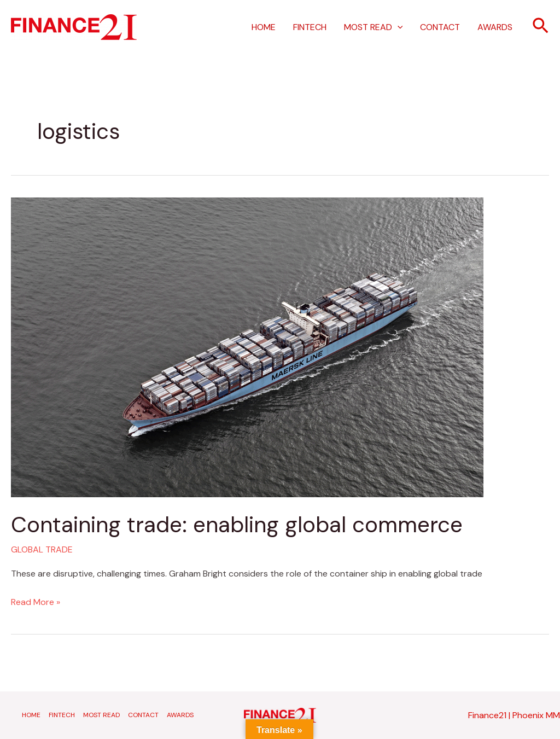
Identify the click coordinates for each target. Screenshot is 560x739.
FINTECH (310, 27)
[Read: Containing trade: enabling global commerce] (247, 347)
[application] (398, 27)
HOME (264, 27)
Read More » (36, 601)
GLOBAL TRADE (42, 549)
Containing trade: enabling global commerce (237, 525)
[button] (541, 27)
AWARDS (495, 27)
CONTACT (440, 27)
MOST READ (374, 27)
